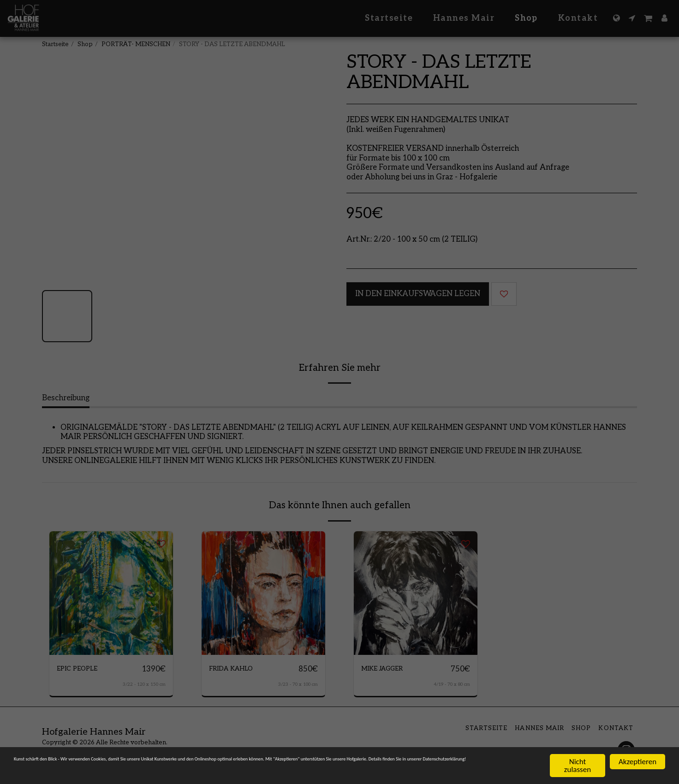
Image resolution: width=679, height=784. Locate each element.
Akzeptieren (637, 761)
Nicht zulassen (578, 765)
